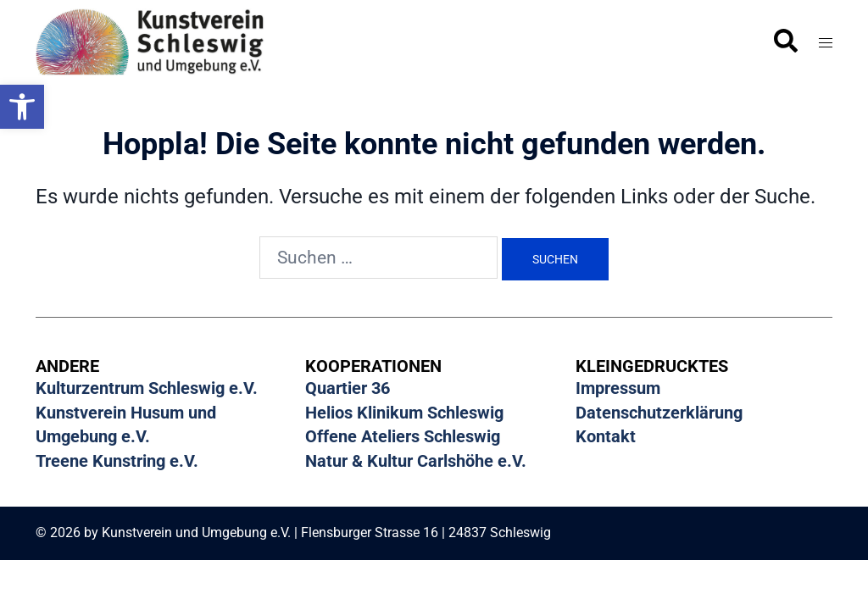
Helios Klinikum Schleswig (404, 412)
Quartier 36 (348, 388)
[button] (22, 107)
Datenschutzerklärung (659, 412)
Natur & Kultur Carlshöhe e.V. (416, 459)
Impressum (618, 388)
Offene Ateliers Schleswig (403, 435)
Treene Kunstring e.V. (117, 459)
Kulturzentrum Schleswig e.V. (147, 388)
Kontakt (606, 435)
